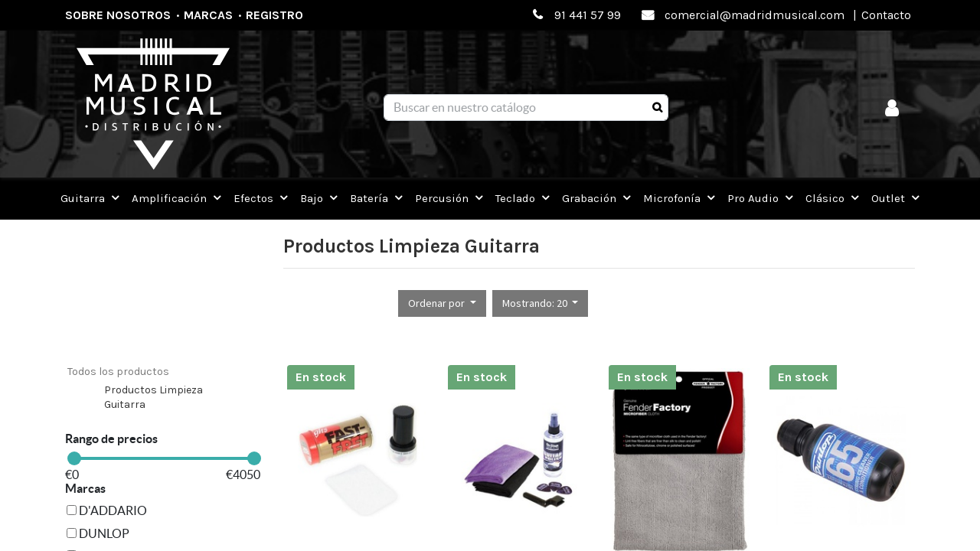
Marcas (208, 15)
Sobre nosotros (118, 15)
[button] (442, 303)
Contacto (886, 15)
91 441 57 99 (588, 15)
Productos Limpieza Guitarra (154, 398)
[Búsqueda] (657, 108)
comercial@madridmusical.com (755, 15)
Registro (274, 15)
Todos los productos (118, 372)
